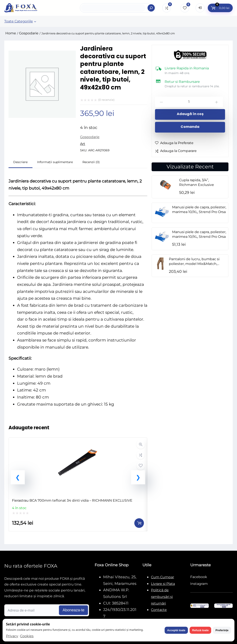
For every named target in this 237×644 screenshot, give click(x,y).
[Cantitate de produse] (189, 102)
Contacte (159, 610)
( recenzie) (106, 100)
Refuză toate (200, 630)
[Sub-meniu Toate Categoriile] (35, 21)
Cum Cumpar (162, 577)
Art (83, 144)
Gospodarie (29, 33)
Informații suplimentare (55, 162)
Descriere (20, 162)
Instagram (199, 584)
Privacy (12, 636)
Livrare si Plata (163, 584)
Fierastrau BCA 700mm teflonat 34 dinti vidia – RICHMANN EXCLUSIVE (72, 500)
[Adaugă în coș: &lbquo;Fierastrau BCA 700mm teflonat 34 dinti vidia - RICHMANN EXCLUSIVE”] (139, 523)
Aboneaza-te (73, 610)
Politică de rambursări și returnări (162, 597)
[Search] (151, 8)
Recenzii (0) (91, 162)
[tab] (20, 163)
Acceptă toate (176, 630)
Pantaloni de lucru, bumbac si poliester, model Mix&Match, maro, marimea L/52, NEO (194, 264)
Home (11, 33)
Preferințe (222, 630)
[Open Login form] (200, 8)
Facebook (199, 577)
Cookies (27, 636)
